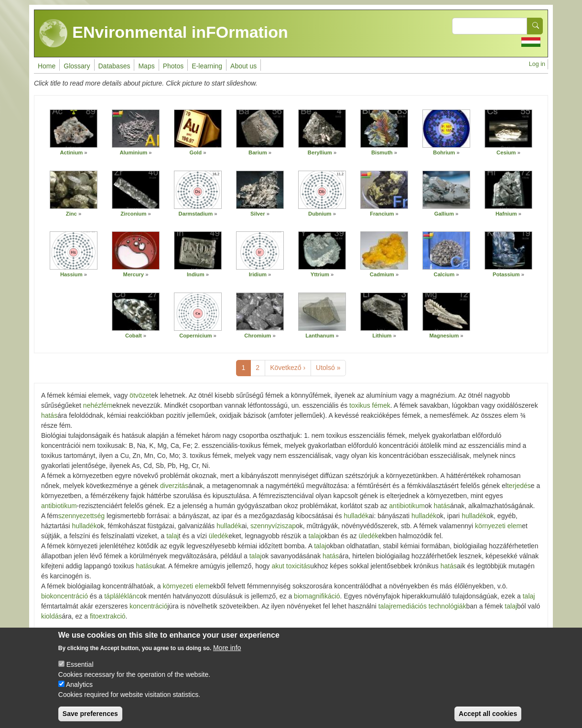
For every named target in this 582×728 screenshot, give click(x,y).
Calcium (444, 274)
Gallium (444, 214)
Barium (258, 152)
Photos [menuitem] (173, 66)
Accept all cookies (488, 717)
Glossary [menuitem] (77, 66)
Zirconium (133, 214)
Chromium (258, 336)
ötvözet (140, 395)
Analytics (79, 688)
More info (227, 652)
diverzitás (174, 486)
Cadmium (382, 274)
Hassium (71, 274)
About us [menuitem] (243, 66)
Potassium (506, 274)
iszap (288, 526)
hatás (49, 415)
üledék (219, 536)
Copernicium (195, 336)
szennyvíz (265, 526)
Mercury (134, 274)
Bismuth (382, 152)
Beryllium (320, 152)
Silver (258, 214)
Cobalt (134, 336)
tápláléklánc (122, 596)
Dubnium (320, 214)
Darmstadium (196, 214)
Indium (196, 274)
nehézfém (98, 405)
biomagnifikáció (317, 596)
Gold (196, 152)
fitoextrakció (108, 616)
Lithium (382, 336)
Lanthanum (320, 336)
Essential (80, 668)
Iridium (258, 274)
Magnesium (444, 336)
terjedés (519, 486)
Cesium (506, 152)
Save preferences (90, 717)
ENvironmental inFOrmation (164, 33)
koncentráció (148, 606)
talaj (172, 536)
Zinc (71, 214)
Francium (382, 214)
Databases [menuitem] (114, 66)
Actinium (71, 152)
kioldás (52, 616)
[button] (74, 129)
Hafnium (506, 214)
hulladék (356, 516)
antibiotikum (59, 506)
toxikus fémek (370, 405)
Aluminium (133, 152)
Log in (537, 64)
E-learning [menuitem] (207, 66)
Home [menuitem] (47, 66)
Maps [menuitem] (146, 66)
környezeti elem (498, 526)
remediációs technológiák (428, 606)
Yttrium (320, 274)
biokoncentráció (65, 596)
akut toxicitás (291, 566)
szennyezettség (81, 516)
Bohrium (444, 152)
